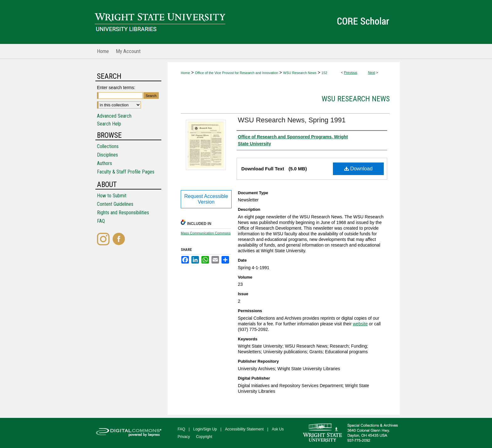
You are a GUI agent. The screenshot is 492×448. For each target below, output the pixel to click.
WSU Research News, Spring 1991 (292, 120)
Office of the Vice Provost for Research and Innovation (236, 73)
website (360, 324)
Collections (108, 146)
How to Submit (112, 196)
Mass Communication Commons (206, 233)
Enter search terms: (116, 88)
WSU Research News (300, 73)
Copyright (204, 437)
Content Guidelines (115, 204)
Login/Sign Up (205, 429)
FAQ (101, 221)
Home (185, 73)
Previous (351, 72)
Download (358, 169)
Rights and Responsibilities (123, 213)
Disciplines (107, 155)
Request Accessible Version (206, 199)
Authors (104, 163)
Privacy (184, 437)
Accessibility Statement (244, 429)
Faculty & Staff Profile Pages (126, 172)
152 (324, 73)
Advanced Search (114, 116)
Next (372, 72)
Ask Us (278, 429)
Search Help (109, 124)
